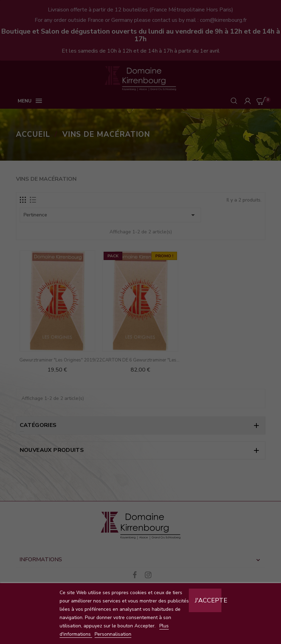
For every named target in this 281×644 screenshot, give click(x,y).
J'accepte (208, 600)
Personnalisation (113, 634)
